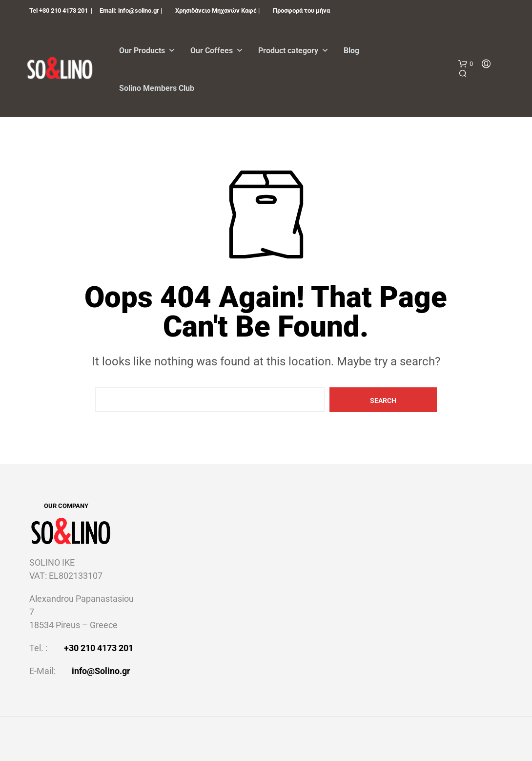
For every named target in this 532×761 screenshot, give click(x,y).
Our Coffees (217, 51)
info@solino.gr (139, 11)
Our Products (147, 51)
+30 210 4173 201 (99, 648)
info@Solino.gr (101, 671)
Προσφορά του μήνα (301, 11)
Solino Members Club (157, 88)
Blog (351, 51)
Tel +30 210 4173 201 (59, 11)
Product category (294, 51)
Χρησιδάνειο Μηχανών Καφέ (216, 11)
